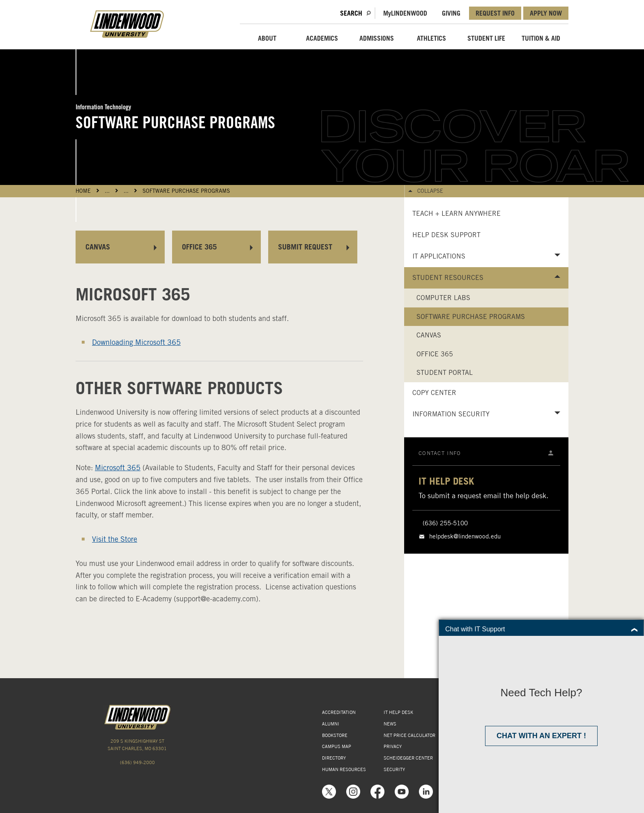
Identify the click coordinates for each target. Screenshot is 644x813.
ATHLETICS (431, 38)
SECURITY (394, 769)
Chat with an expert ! (541, 736)
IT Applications (439, 256)
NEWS (390, 724)
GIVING (451, 13)
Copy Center (434, 393)
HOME (83, 191)
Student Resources (448, 278)
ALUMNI (331, 724)
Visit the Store (115, 539)
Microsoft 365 (118, 468)
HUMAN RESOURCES (344, 769)
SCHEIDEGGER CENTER (408, 758)
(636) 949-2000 (137, 762)
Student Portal (445, 373)
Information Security (451, 414)
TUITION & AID (541, 38)
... (107, 191)
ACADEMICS (322, 38)
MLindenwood (405, 13)
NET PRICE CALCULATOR (409, 735)
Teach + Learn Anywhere (457, 214)
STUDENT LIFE (486, 38)
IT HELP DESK (398, 712)
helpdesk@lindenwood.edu (465, 536)
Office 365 (435, 354)
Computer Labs (443, 298)
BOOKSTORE (335, 735)
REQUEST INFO (495, 13)
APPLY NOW (546, 13)
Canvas (429, 335)
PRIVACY (393, 746)
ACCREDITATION (339, 712)
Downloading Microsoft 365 (136, 342)
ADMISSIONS (377, 38)
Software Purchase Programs (186, 191)
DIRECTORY (334, 758)
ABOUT (267, 38)
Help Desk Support (446, 235)
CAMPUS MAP (337, 746)
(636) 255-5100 (445, 523)
